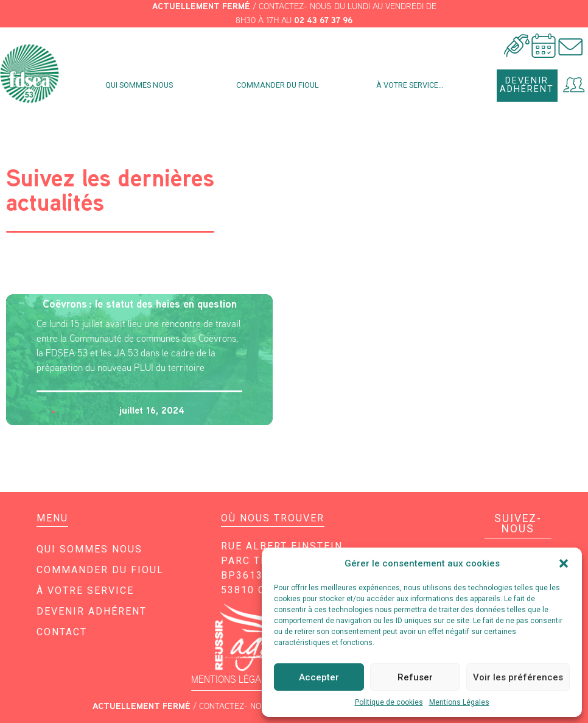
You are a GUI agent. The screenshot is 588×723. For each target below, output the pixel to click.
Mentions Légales (459, 702)
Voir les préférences (518, 677)
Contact (62, 632)
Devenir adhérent (92, 611)
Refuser (415, 677)
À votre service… (413, 85)
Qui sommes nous (142, 85)
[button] (564, 563)
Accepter (319, 677)
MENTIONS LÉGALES (234, 679)
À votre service (85, 591)
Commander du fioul (278, 85)
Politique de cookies (389, 702)
